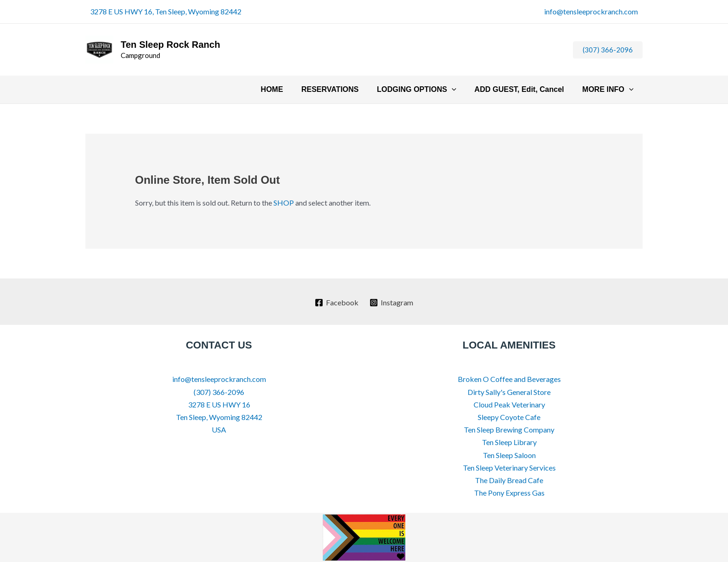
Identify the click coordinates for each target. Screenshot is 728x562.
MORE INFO (610, 90)
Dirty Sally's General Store (509, 392)
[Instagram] (392, 303)
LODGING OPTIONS (425, 90)
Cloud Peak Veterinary (509, 404)
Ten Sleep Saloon (509, 455)
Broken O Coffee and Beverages (509, 379)
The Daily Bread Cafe (509, 480)
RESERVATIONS (342, 89)
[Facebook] (336, 303)
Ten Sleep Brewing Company (509, 430)
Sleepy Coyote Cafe (509, 417)
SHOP (284, 203)
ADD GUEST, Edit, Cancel (524, 89)
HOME (287, 89)
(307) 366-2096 (219, 392)
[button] (608, 50)
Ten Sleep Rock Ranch (170, 45)
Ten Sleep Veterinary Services (509, 468)
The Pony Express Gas (509, 493)
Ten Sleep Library (509, 442)
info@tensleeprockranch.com (591, 11)
